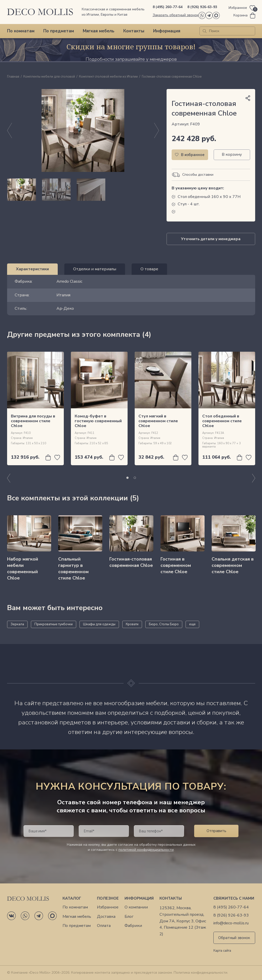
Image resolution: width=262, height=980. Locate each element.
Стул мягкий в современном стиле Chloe (158, 421)
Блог (129, 917)
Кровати (132, 624)
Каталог (72, 898)
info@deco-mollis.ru (231, 923)
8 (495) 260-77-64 (168, 7)
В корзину (232, 154)
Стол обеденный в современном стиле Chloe (222, 421)
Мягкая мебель (99, 31)
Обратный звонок (234, 938)
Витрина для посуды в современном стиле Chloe (33, 421)
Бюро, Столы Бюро (164, 624)
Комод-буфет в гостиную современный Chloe (98, 421)
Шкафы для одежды (99, 624)
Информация (167, 31)
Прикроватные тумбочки (54, 624)
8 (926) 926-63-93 (202, 7)
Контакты (134, 31)
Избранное (108, 907)
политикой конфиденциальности (146, 850)
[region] (83, 190)
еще (192, 624)
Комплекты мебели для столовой (49, 77)
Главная (13, 77)
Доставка (106, 917)
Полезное (108, 898)
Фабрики (133, 926)
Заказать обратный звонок (176, 15)
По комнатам (21, 31)
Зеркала (17, 624)
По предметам (59, 31)
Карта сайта (222, 951)
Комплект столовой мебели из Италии (108, 77)
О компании (136, 907)
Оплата (104, 926)
